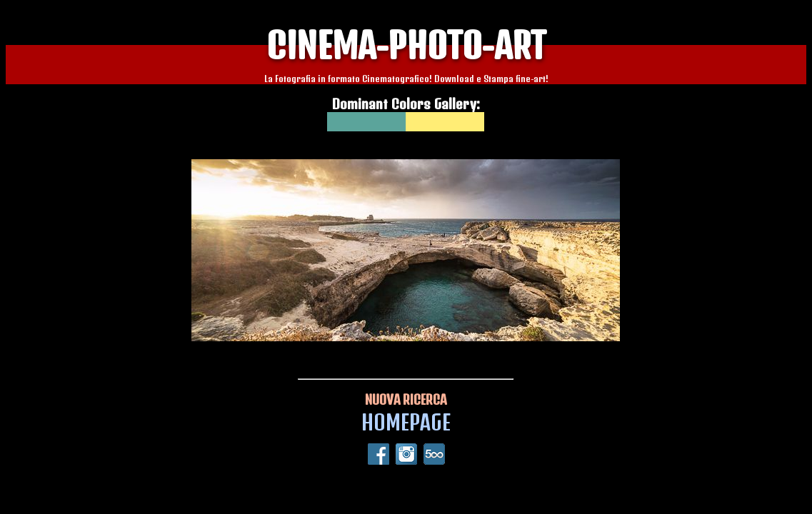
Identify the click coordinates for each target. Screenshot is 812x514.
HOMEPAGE (406, 422)
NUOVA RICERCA (406, 399)
